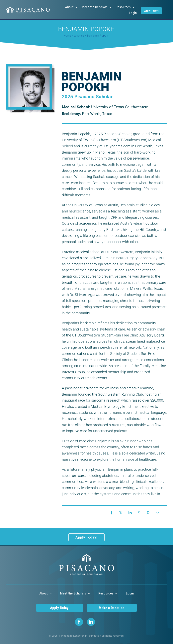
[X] (122, 513)
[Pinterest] (149, 513)
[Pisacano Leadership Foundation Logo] (28, 8)
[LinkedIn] (131, 513)
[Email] (158, 513)
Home (67, 36)
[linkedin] (91, 622)
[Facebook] (113, 513)
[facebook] (79, 622)
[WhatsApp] (140, 513)
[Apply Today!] (86, 537)
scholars (79, 36)
